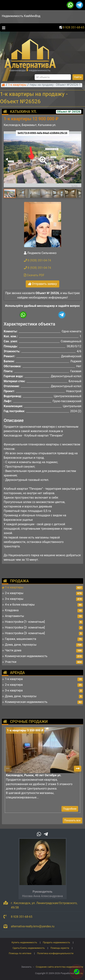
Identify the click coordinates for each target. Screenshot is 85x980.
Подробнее (70, 809)
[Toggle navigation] (3, 28)
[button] (42, 158)
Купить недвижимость (24, 942)
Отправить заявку (42, 284)
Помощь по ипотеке (20, 953)
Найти (78, 77)
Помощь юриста (60, 948)
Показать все (72, 820)
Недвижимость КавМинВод (21, 16)
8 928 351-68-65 (74, 27)
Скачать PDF (34, 275)
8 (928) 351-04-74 (37, 260)
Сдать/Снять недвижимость (29, 948)
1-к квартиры (17, 85)
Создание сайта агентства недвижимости (59, 967)
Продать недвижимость (57, 942)
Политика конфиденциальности (55, 953)
